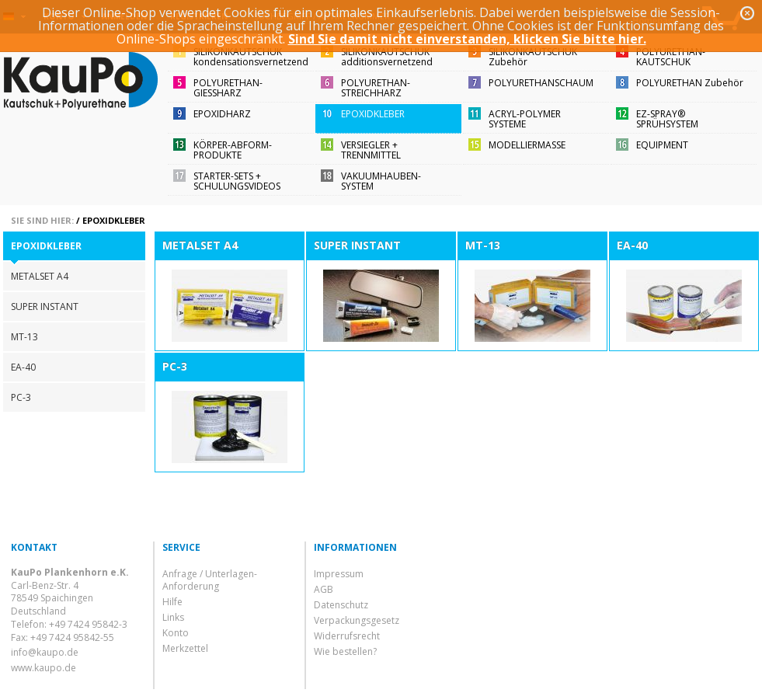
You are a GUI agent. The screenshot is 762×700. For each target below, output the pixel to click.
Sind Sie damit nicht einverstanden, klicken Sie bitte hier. (467, 39)
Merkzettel (185, 648)
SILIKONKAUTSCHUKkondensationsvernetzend (251, 57)
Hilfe (172, 602)
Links (173, 617)
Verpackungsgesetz (357, 620)
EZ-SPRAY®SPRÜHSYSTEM (667, 119)
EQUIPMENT (662, 145)
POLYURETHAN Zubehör (690, 83)
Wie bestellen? (345, 651)
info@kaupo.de (45, 652)
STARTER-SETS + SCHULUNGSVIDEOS (237, 181)
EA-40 (23, 367)
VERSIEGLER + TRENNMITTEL (371, 150)
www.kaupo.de (43, 668)
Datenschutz (341, 605)
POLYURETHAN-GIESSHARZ (228, 88)
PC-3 (21, 397)
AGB (324, 589)
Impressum (339, 574)
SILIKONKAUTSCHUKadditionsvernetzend (387, 57)
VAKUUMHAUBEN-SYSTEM (381, 181)
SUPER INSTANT (45, 306)
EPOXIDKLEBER (373, 114)
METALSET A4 (40, 276)
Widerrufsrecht (347, 636)
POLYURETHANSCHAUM (541, 83)
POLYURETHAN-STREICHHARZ (376, 88)
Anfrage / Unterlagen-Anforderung (210, 580)
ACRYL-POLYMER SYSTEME (525, 119)
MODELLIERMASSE (527, 145)
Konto (176, 633)
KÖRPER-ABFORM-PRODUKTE (233, 150)
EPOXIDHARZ (222, 114)
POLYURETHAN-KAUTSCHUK (671, 57)
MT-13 (24, 337)
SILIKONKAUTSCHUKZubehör (533, 57)
